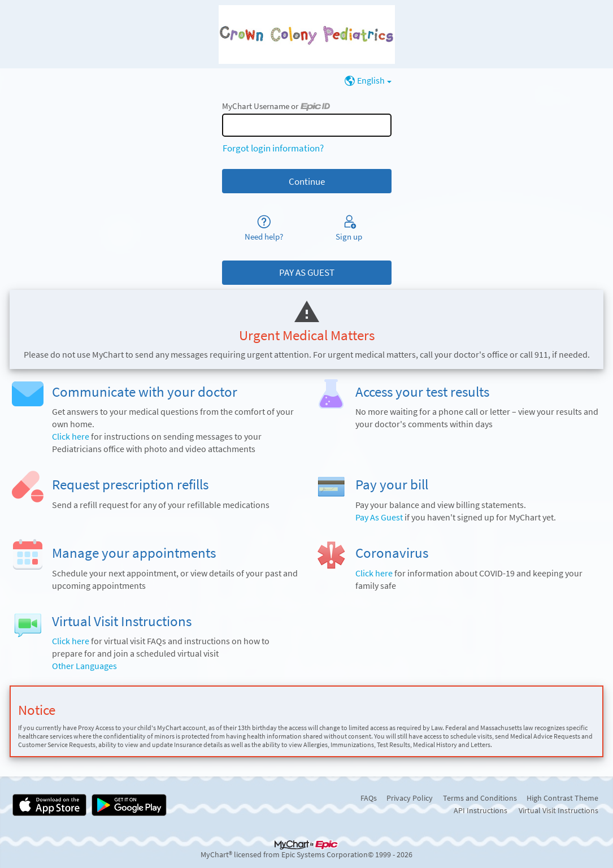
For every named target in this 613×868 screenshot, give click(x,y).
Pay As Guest (379, 517)
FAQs (369, 798)
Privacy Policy (410, 798)
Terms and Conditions (480, 798)
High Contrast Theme (562, 798)
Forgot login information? (273, 148)
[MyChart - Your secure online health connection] (307, 34)
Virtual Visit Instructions (558, 810)
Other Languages (84, 666)
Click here (71, 437)
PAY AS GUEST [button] (307, 272)
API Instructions (481, 810)
